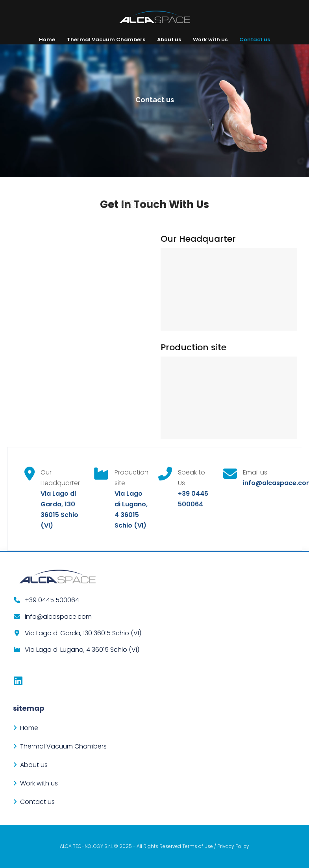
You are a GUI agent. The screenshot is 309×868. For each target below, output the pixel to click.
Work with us (210, 40)
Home (47, 40)
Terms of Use (198, 846)
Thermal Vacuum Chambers (106, 40)
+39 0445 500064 (52, 600)
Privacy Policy (233, 846)
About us (169, 40)
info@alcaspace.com (58, 617)
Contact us (255, 40)
